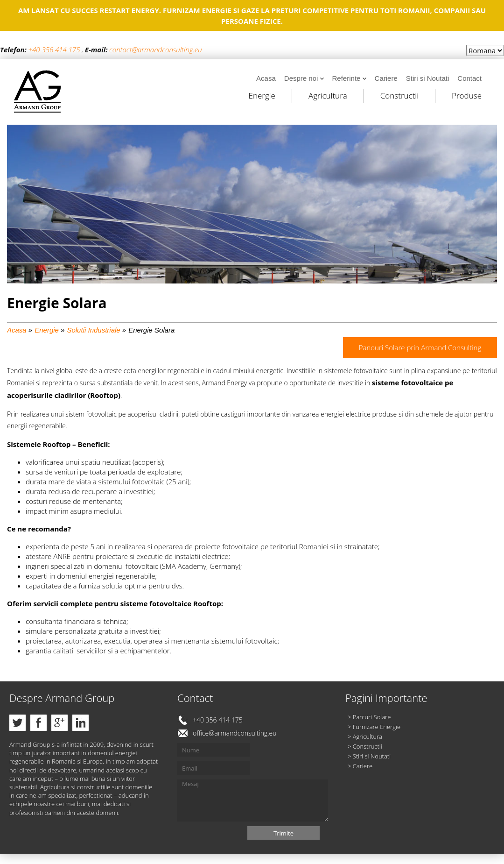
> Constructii (365, 746)
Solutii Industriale (93, 330)
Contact (469, 78)
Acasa (266, 78)
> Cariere (360, 766)
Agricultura (328, 96)
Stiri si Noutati (428, 78)
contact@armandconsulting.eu (156, 50)
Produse (467, 96)
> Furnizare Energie (374, 727)
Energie (262, 96)
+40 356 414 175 (54, 50)
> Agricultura (365, 737)
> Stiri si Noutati (369, 756)
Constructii (399, 96)
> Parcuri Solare (369, 717)
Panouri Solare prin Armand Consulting (420, 347)
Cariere (386, 78)
